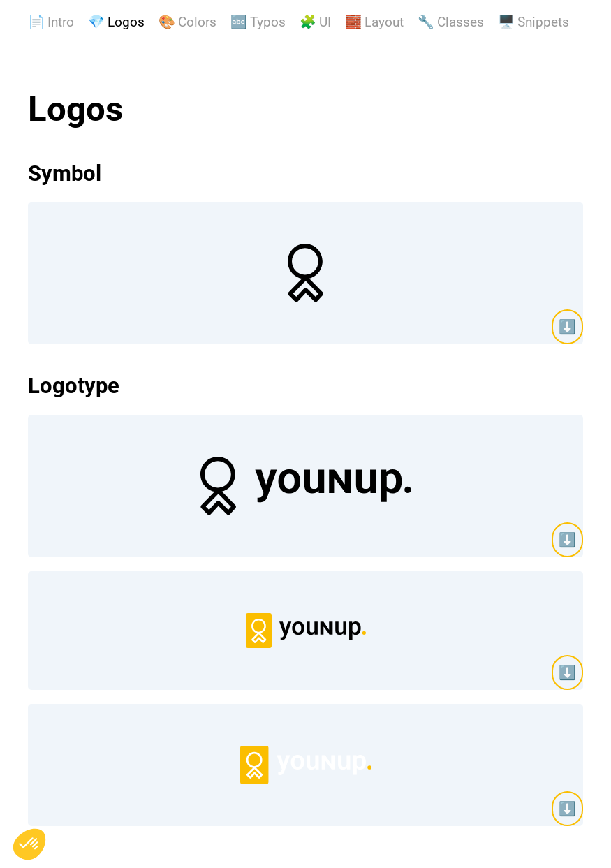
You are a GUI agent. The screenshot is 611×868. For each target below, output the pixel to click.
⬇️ (567, 327)
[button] (29, 844)
